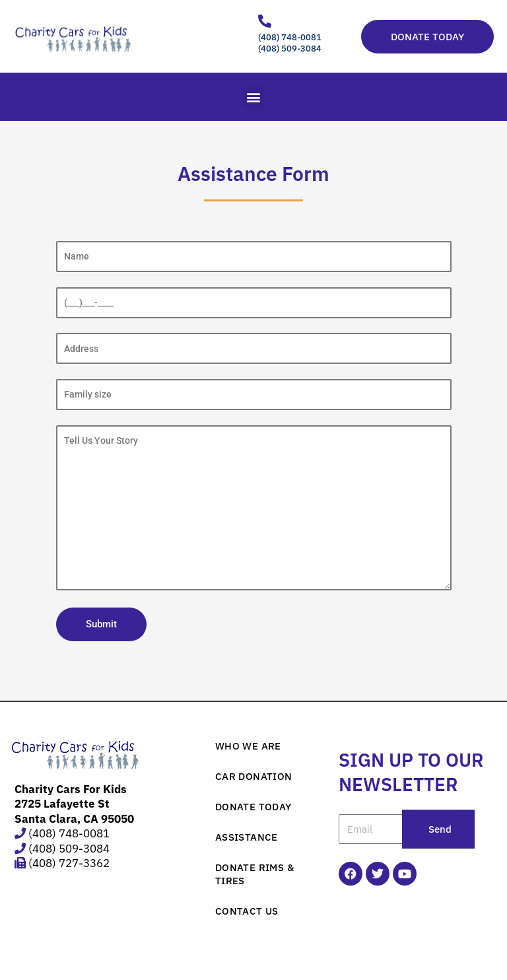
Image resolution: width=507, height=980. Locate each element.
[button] (254, 97)
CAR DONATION (254, 776)
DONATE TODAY (253, 807)
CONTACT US (247, 911)
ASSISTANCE (247, 837)
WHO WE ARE (248, 746)
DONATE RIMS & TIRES (255, 874)
